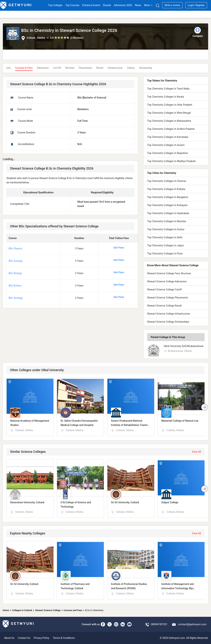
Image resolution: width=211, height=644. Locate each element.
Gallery (131, 68)
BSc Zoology (16, 261)
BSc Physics (15, 249)
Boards (107, 5)
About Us (9, 638)
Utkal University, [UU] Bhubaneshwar (184, 346)
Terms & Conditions (64, 638)
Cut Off (57, 68)
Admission (43, 68)
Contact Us (24, 638)
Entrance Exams (91, 5)
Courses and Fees (73, 610)
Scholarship (146, 68)
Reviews (70, 68)
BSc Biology (15, 273)
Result (100, 68)
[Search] (157, 5)
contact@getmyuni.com (192, 624)
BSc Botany (15, 286)
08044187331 (159, 624)
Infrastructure (115, 68)
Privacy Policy (42, 638)
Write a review (172, 5)
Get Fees (119, 248)
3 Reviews (77, 38)
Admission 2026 (123, 5)
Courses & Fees (24, 68)
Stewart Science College (48, 610)
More (148, 5)
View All (196, 452)
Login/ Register (196, 5)
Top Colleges (55, 5)
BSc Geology (16, 298)
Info (9, 68)
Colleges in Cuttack (22, 610)
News (138, 5)
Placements (86, 68)
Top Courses (72, 5)
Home (6, 610)
